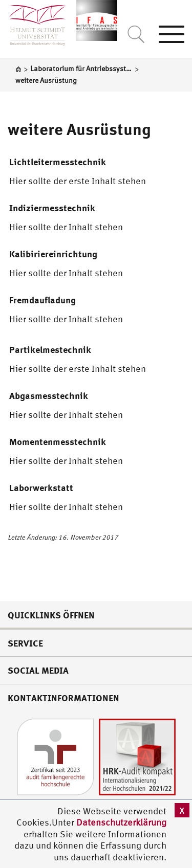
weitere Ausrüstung (79, 129)
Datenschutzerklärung (121, 822)
